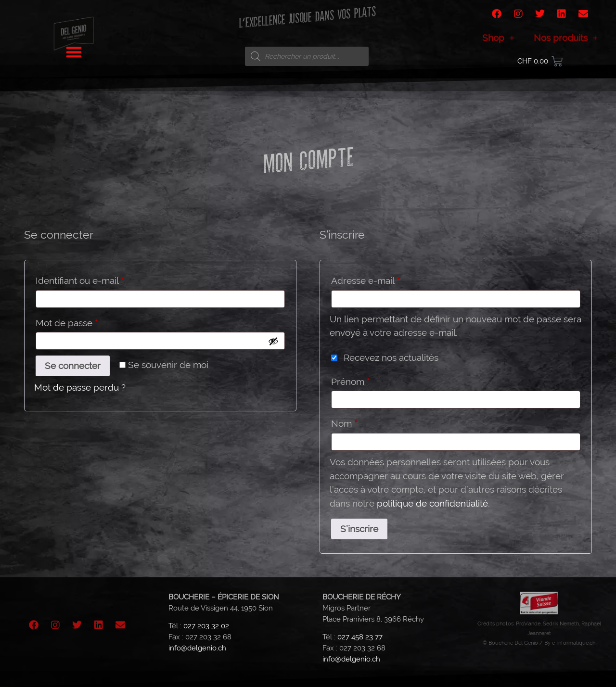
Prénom (350, 382)
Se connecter (73, 366)
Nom (344, 423)
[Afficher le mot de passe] (273, 341)
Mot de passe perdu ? (80, 387)
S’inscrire (359, 529)
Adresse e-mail (388, 279)
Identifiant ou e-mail (103, 279)
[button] (74, 49)
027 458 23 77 (360, 637)
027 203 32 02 (206, 626)
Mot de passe (90, 321)
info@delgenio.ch (197, 648)
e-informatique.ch (574, 643)
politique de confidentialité (432, 503)
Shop (498, 42)
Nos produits (566, 42)
